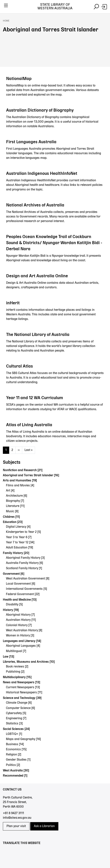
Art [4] (10, 491)
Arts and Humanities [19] (20, 481)
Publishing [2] (15, 672)
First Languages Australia (31, 142)
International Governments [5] (26, 589)
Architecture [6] (17, 496)
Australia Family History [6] (24, 563)
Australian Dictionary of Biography (40, 110)
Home (6, 21)
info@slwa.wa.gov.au (17, 818)
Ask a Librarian (44, 826)
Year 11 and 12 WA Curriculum (35, 398)
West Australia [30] (16, 771)
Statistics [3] (14, 724)
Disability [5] (14, 605)
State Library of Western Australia (55, 7)
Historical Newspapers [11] (24, 693)
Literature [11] (15, 506)
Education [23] (13, 522)
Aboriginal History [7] (20, 615)
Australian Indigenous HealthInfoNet (42, 174)
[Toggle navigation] (6, 7)
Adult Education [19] (20, 548)
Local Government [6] (21, 584)
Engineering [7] (16, 719)
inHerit (13, 303)
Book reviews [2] (17, 667)
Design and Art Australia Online (37, 276)
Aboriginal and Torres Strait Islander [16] (31, 476)
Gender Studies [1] (18, 760)
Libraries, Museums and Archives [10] (29, 662)
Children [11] (11, 517)
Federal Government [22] (23, 594)
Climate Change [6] (19, 703)
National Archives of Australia (35, 205)
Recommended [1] (15, 776)
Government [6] (14, 574)
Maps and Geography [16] (23, 739)
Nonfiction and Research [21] (23, 470)
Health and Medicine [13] (20, 600)
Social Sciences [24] (16, 729)
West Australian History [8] (24, 631)
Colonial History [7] (19, 625)
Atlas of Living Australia (29, 425)
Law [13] (9, 657)
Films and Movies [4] (20, 486)
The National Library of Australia (38, 335)
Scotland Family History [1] (24, 568)
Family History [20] (16, 553)
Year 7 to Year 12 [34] (20, 543)
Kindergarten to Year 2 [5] (23, 532)
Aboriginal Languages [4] (23, 646)
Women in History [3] (20, 636)
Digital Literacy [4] (18, 527)
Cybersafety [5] (16, 713)
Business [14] (15, 744)
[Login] (104, 7)
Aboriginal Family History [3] (25, 558)
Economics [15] (16, 750)
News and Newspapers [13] (22, 683)
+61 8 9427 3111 (13, 813)
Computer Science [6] (20, 708)
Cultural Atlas (20, 366)
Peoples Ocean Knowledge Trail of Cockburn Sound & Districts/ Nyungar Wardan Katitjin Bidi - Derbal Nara (54, 243)
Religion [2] (14, 755)
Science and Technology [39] (22, 698)
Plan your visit (16, 826)
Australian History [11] (21, 620)
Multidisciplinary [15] (17, 677)
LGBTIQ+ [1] (14, 734)
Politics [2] (13, 765)
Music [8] (12, 512)
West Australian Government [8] (28, 579)
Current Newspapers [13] (23, 687)
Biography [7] (15, 501)
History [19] (11, 610)
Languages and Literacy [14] (22, 641)
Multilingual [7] (16, 651)
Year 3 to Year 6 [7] (19, 537)
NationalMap (19, 79)
